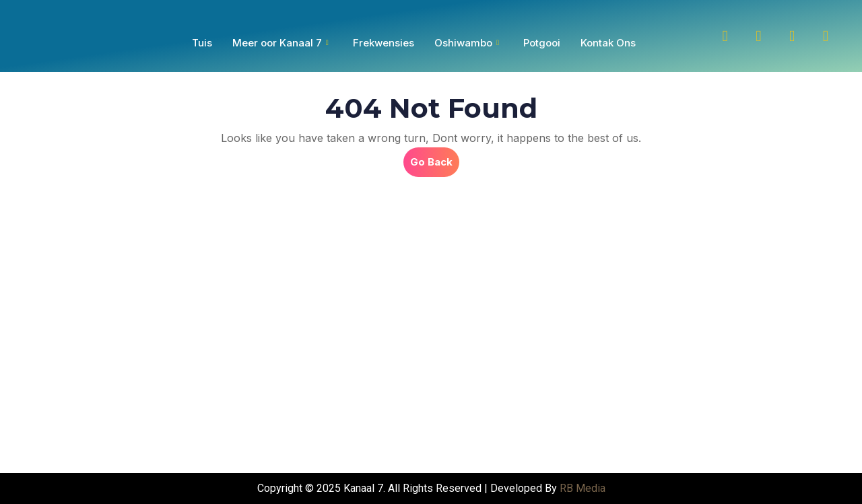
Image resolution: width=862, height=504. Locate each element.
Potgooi (542, 43)
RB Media (583, 488)
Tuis (202, 43)
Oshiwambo (467, 43)
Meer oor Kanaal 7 (280, 43)
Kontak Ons (608, 43)
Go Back (435, 158)
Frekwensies (384, 43)
